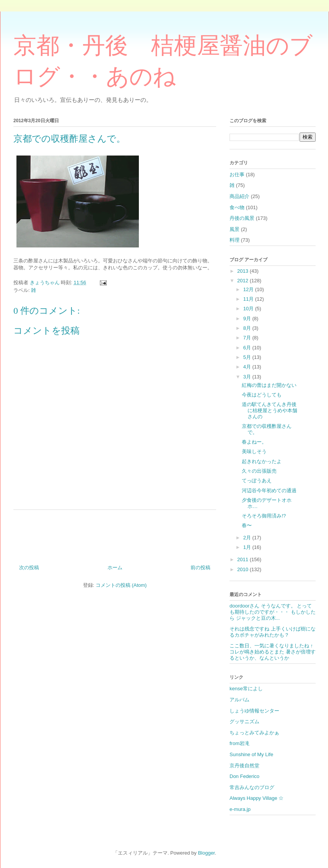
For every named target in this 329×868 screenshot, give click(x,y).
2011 (243, 559)
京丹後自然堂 (244, 766)
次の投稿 (29, 567)
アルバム (239, 700)
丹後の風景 (242, 218)
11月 (249, 299)
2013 (243, 271)
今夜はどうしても (262, 395)
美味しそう (254, 451)
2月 (248, 538)
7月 (248, 338)
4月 (248, 367)
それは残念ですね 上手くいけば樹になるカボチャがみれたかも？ (273, 632)
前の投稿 (200, 567)
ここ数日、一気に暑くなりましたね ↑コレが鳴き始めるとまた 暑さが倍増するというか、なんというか (273, 652)
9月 (248, 319)
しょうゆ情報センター (254, 711)
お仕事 (237, 174)
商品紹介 (239, 196)
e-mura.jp (240, 809)
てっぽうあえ (257, 481)
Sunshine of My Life (251, 754)
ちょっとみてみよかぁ (254, 733)
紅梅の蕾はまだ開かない (269, 385)
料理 (235, 240)
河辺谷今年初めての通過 (269, 491)
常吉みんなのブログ (252, 787)
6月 (248, 348)
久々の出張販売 (259, 471)
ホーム (115, 567)
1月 (248, 547)
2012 (243, 281)
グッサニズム (244, 721)
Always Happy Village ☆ (257, 798)
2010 (243, 569)
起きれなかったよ (262, 461)
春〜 (247, 525)
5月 (248, 357)
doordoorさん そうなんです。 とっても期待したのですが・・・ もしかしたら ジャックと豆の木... (273, 612)
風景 (235, 229)
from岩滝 (239, 743)
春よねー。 (254, 442)
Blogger (206, 853)
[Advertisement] (115, 534)
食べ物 (237, 207)
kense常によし (246, 689)
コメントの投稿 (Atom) (121, 585)
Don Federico (244, 776)
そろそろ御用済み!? (264, 516)
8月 (248, 328)
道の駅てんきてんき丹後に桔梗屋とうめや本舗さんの (270, 410)
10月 (249, 309)
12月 (249, 289)
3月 (248, 377)
